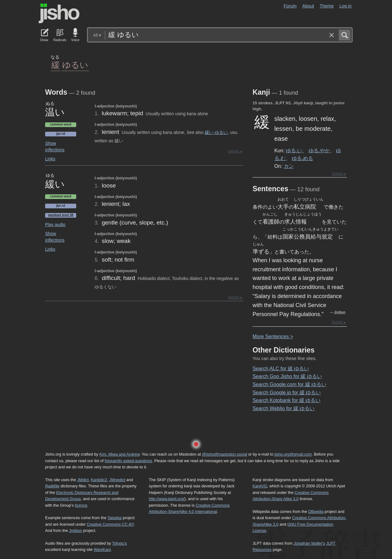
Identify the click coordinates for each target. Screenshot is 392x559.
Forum (290, 6)
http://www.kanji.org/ (167, 499)
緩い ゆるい (216, 132)
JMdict (83, 480)
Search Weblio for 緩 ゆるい (284, 408)
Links (50, 159)
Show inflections (55, 147)
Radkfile (52, 486)
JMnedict (117, 480)
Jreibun (340, 312)
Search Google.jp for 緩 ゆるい (287, 393)
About (308, 6)
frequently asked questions (128, 461)
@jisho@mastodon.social (224, 454)
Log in (345, 6)
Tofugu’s (119, 543)
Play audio (55, 225)
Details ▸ (235, 151)
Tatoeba (114, 518)
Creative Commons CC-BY (110, 524)
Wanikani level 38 (61, 215)
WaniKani (102, 550)
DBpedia (316, 512)
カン (289, 166)
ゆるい (75, 65)
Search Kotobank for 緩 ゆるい (287, 400)
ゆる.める (302, 158)
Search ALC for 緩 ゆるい (281, 369)
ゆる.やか (319, 150)
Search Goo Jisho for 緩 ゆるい (287, 376)
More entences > (273, 336)
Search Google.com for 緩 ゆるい (289, 384)
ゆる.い (294, 150)
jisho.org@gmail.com (293, 454)
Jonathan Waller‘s (309, 543)
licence (81, 505)
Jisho (59, 13)
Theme (327, 6)
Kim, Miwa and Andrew (119, 454)
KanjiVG (260, 486)
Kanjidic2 (99, 480)
